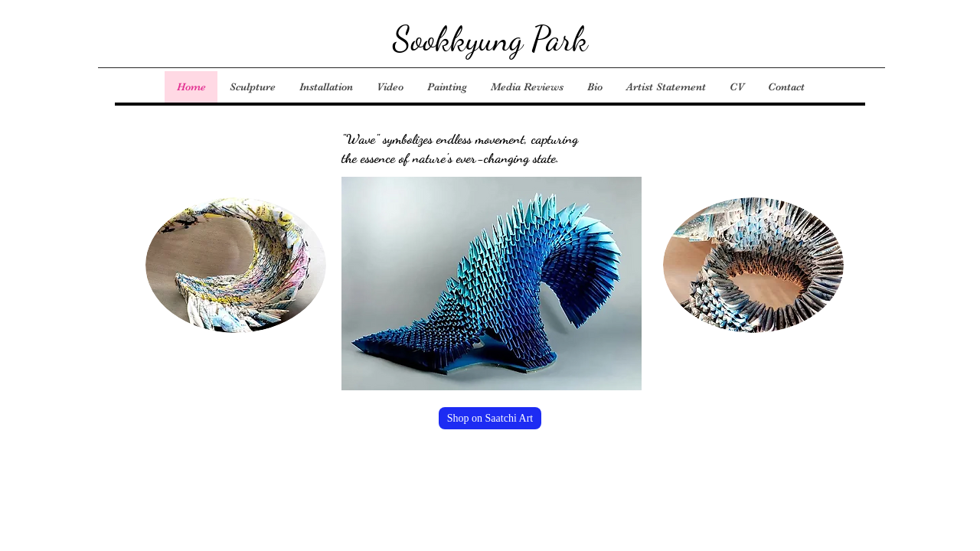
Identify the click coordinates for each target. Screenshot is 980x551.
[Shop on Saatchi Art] (490, 418)
